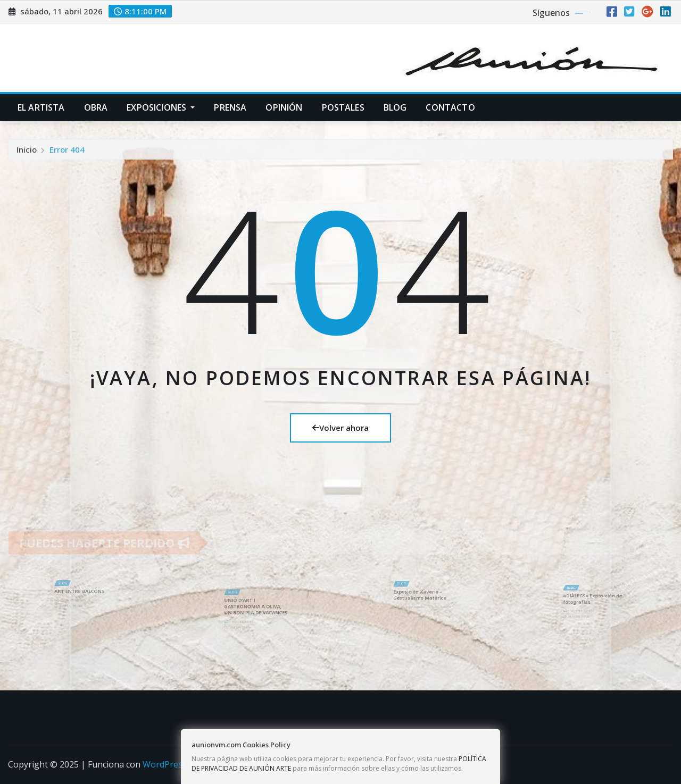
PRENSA (230, 107)
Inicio (27, 152)
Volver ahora (340, 428)
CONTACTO (450, 107)
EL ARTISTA (41, 107)
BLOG (395, 107)
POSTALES (343, 107)
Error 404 (67, 152)
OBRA (96, 107)
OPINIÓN (284, 107)
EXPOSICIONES (161, 107)
